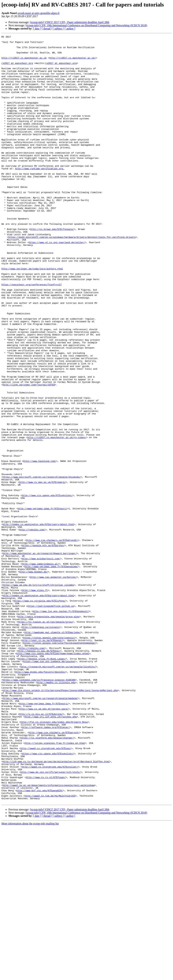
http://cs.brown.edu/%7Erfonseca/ (52, 268)
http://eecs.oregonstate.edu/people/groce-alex (49, 733)
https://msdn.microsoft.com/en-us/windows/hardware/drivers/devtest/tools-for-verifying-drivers (72, 278)
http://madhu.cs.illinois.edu (56, 812)
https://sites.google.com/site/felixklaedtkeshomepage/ (60, 765)
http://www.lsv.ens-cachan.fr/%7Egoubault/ (61, 727)
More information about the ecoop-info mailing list (30, 977)
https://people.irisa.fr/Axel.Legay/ (42, 784)
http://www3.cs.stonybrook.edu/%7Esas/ (46, 891)
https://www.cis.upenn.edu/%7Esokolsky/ (48, 897)
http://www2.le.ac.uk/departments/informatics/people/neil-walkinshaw (49, 935)
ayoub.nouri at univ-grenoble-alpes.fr (39, 13)
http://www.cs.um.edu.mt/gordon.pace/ (44, 844)
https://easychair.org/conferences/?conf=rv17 (31, 335)
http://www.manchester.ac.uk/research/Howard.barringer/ (40, 657)
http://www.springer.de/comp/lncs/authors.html (32, 316)
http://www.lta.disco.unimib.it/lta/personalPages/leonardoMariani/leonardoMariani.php (60, 822)
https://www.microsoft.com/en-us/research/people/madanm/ (40, 831)
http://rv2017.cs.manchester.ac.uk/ (73, 63)
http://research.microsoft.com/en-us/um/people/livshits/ (58, 793)
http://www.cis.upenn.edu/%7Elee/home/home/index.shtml (53, 777)
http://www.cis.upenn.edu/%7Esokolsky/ (47, 588)
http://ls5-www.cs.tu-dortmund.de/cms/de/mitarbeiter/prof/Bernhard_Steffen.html (56, 907)
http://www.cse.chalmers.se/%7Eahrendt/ (52, 641)
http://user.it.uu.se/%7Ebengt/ (42, 761)
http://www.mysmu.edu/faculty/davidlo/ (40, 799)
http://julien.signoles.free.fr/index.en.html (55, 885)
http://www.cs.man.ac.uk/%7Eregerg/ (42, 572)
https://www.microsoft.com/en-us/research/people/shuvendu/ (42, 565)
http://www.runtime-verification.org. (40, 195)
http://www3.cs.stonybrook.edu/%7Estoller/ (50, 913)
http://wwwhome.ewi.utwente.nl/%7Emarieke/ (53, 752)
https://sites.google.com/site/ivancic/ (49, 758)
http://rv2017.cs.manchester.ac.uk (24, 63)
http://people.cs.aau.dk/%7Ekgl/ (39, 774)
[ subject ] (58, 29)
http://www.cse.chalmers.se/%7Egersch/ (54, 872)
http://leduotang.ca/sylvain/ (41, 746)
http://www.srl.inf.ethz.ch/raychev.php (51, 853)
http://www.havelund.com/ (40, 546)
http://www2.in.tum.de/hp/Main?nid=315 (50, 948)
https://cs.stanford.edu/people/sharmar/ (47, 878)
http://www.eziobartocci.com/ (41, 663)
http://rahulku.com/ (32, 629)
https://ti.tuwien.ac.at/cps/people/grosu (45, 739)
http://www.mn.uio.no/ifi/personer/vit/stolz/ (51, 920)
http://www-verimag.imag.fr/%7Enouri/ (43, 603)
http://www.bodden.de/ (34, 679)
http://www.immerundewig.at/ (40, 670)
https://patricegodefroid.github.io (51, 720)
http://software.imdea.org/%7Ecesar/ (46, 866)
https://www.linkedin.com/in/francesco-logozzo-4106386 (39, 809)
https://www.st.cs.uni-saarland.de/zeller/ (57, 284)
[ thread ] (47, 29)
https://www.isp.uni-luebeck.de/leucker (49, 787)
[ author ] (70, 29)
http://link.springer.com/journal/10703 (29, 455)
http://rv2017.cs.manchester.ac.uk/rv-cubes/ (57, 518)
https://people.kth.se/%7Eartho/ (43, 648)
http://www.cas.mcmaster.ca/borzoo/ (53, 686)
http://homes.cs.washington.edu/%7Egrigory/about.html (38, 622)
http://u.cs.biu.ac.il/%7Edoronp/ (41, 850)
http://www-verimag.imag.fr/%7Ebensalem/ (51, 673)
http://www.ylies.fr (35, 701)
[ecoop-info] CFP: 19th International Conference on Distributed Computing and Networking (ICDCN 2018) (86, 25)
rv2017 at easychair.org (17, 69)
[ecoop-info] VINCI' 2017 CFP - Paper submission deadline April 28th (70, 22)
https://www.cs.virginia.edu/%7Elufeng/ (40, 714)
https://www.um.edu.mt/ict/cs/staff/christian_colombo (38, 695)
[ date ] (37, 29)
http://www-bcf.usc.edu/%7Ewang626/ (40, 942)
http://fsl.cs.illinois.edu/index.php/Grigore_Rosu (54, 859)
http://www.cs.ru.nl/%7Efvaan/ (46, 926)
